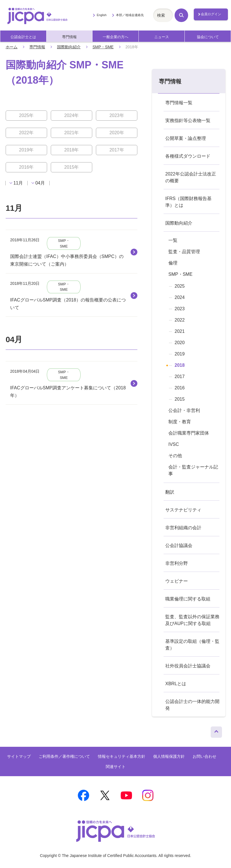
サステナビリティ (183, 510)
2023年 (117, 115)
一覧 (173, 240)
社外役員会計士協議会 (188, 666)
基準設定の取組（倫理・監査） (192, 645)
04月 (40, 183)
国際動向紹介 (69, 47)
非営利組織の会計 (183, 528)
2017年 (117, 150)
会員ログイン (211, 14)
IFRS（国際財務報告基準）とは (188, 202)
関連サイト (116, 767)
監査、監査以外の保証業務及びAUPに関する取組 (192, 620)
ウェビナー (177, 581)
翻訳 (170, 492)
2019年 (27, 150)
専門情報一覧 (179, 103)
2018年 (72, 150)
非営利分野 (177, 563)
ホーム (12, 47)
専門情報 (69, 37)
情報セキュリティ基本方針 (122, 756)
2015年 (72, 167)
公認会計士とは (23, 37)
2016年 (27, 167)
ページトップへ (216, 731)
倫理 (173, 263)
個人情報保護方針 (169, 756)
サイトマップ (19, 756)
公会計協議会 (179, 545)
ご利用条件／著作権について (64, 756)
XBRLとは (176, 684)
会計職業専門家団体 (189, 433)
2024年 (72, 115)
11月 (18, 183)
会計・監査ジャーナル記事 (193, 470)
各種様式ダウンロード (188, 156)
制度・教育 (180, 422)
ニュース (162, 37)
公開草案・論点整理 (186, 138)
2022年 (27, 133)
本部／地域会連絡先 (130, 15)
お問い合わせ (204, 756)
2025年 (27, 115)
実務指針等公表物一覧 (188, 121)
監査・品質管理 (184, 252)
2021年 (72, 133)
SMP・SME (103, 47)
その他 (175, 456)
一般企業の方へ (115, 37)
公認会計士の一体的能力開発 (192, 705)
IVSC (174, 444)
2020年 (117, 133)
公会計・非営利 (184, 410)
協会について (208, 37)
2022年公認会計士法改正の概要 (191, 177)
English (102, 15)
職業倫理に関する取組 (188, 599)
